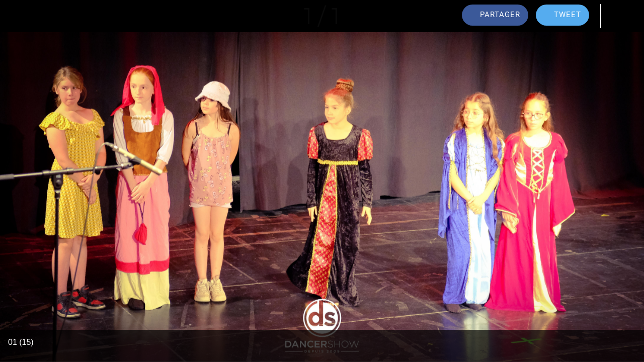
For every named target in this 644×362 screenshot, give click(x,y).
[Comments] (618, 16)
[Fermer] (16, 16)
